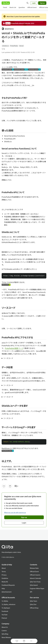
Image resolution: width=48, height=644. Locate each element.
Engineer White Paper (37, 588)
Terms (4, 571)
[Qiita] (6, 3)
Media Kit (5, 582)
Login (34, 3)
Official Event (32, 7)
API (31, 592)
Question (22, 7)
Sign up (24, 517)
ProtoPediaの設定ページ (14, 348)
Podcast (4, 618)
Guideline (5, 578)
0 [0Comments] (16, 486)
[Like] (4, 486)
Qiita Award (34, 585)
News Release (6, 637)
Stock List (13, 7)
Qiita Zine (33, 604)
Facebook (5, 611)
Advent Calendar (35, 578)
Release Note (34, 568)
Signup (42, 3)
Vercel (21, 46)
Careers (4, 631)
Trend (5, 7)
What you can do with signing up (15, 512)
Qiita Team (34, 601)
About (4, 568)
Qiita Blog (5, 634)
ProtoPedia (14, 46)
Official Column (35, 575)
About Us (5, 627)
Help (3, 588)
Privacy (4, 575)
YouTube (5, 615)
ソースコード (8, 358)
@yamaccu (8, 29)
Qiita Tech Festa (35, 582)
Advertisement (7, 592)
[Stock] (10, 486)
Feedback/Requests (8, 585)
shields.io (5, 46)
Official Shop (34, 608)
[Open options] (31, 641)
